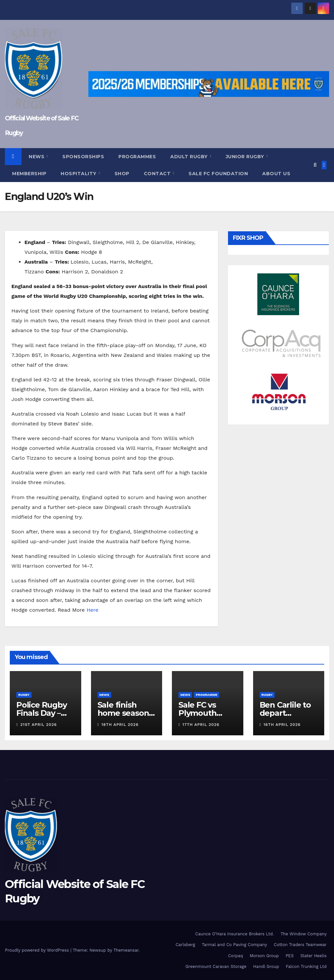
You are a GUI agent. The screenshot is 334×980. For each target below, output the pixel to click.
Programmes (137, 157)
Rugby (24, 695)
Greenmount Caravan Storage (216, 966)
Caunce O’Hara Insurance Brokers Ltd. (235, 934)
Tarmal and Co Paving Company (235, 945)
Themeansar (126, 950)
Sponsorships (83, 157)
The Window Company (304, 934)
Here (92, 610)
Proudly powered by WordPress (38, 950)
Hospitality (79, 174)
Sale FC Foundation (218, 174)
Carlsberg (185, 945)
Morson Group (264, 956)
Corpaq (235, 956)
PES (290, 956)
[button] (315, 165)
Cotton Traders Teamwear (300, 945)
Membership (29, 174)
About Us (276, 174)
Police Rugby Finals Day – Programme (42, 713)
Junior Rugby (246, 157)
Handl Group (266, 966)
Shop (122, 174)
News (37, 157)
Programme (206, 695)
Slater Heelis (314, 956)
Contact (158, 174)
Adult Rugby (190, 157)
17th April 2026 (201, 725)
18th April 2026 (120, 725)
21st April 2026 (38, 725)
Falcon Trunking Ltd (306, 966)
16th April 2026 (282, 725)
